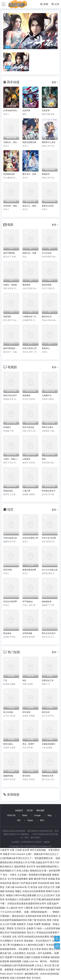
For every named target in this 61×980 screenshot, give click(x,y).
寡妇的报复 (47, 285)
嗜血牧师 (26, 285)
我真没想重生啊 (29, 142)
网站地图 (40, 810)
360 (19, 820)
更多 (55, 82)
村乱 (24, 680)
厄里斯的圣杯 (9, 174)
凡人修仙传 (12, 908)
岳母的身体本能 (33, 916)
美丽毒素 (26, 396)
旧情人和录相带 (18, 978)
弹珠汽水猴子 (48, 427)
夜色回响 (26, 776)
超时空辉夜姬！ (10, 348)
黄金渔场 (7, 633)
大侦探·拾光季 (22, 850)
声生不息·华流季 (49, 538)
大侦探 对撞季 (34, 924)
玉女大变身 (35, 949)
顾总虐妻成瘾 (29, 895)
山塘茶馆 (26, 459)
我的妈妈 (55, 957)
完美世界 (46, 111)
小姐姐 (25, 961)
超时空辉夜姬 (9, 253)
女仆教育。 (18, 912)
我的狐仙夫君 (48, 776)
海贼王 (18, 891)
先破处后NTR (43, 862)
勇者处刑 (46, 174)
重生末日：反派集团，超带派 (30, 174)
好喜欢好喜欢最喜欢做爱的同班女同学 (27, 904)
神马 (42, 820)
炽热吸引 (7, 427)
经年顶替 (26, 712)
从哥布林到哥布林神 (11, 111)
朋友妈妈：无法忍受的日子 (38, 941)
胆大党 (48, 965)
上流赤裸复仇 (19, 953)
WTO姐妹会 (28, 602)
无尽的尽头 (20, 928)
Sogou (30, 820)
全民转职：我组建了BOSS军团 (11, 206)
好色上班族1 (23, 871)
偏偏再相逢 (8, 776)
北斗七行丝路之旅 (50, 570)
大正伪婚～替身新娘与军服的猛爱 (34, 875)
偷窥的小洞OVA (14, 895)
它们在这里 (47, 253)
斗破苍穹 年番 (7, 850)
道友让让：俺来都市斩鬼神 (30, 206)
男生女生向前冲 (49, 633)
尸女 (5, 680)
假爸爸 (6, 854)
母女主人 (31, 933)
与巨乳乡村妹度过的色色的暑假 (33, 937)
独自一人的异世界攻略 (49, 928)
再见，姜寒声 (28, 744)
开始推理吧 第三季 (24, 970)
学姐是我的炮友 (18, 933)
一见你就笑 (6, 937)
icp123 (47, 842)
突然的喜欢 (8, 491)
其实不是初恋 (28, 427)
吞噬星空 (21, 924)
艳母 (52, 883)
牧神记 (45, 949)
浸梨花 (53, 937)
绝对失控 (46, 712)
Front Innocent (18, 854)
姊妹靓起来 (47, 602)
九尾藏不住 (47, 396)
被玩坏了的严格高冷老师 (25, 883)
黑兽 (49, 920)
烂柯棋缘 (45, 957)
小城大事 (26, 491)
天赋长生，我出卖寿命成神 (11, 142)
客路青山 (46, 348)
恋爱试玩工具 (48, 680)
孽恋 (29, 978)
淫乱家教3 (24, 949)
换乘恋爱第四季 (29, 570)
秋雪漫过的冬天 (49, 491)
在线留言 (19, 810)
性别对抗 (42, 920)
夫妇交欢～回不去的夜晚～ (40, 953)
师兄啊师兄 (40, 970)
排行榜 (30, 810)
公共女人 (39, 965)
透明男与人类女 (49, 142)
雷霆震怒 (7, 317)
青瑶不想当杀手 (10, 396)
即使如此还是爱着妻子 (48, 933)
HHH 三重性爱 (25, 908)
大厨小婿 (10, 887)
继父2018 (5, 933)
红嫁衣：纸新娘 (10, 285)
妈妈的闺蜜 (15, 961)
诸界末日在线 (48, 206)
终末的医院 (52, 945)
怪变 (44, 459)
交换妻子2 (32, 928)
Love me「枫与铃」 (39, 961)
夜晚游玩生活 (37, 871)
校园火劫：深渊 (29, 253)
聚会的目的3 (18, 916)
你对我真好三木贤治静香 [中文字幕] (23, 899)
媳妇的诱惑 (20, 867)
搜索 (44, 4)
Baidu (25, 815)
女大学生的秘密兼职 (18, 879)
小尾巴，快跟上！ (11, 459)
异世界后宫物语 (50, 916)
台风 (14, 937)
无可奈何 (36, 978)
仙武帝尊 (26, 111)
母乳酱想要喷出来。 (45, 858)
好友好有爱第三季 (30, 538)
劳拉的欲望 (43, 883)
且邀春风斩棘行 (49, 744)
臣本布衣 (19, 941)
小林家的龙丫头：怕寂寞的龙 (30, 317)
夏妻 (31, 879)
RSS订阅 (11, 815)
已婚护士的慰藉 (32, 957)
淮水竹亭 (31, 867)
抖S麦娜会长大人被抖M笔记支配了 (28, 945)
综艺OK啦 (8, 570)
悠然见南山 (8, 744)
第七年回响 (8, 712)
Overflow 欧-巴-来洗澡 (26, 887)
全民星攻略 (27, 633)
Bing (50, 815)
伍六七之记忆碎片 (46, 895)
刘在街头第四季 (10, 602)
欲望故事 (5, 961)
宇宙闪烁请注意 (10, 538)
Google (37, 815)
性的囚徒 (10, 891)
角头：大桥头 (10, 875)
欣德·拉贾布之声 (30, 348)
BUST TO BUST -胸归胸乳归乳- (23, 974)
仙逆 (40, 887)
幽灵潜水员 (47, 317)
